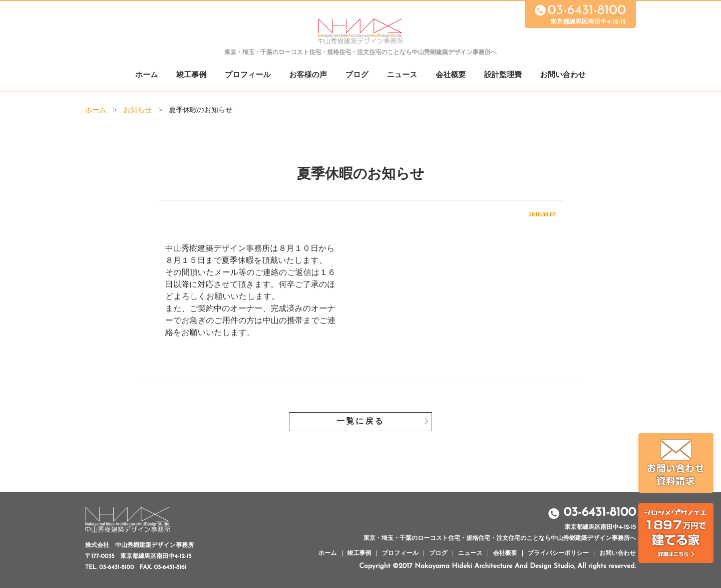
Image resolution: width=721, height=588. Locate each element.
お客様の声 (308, 75)
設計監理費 (503, 75)
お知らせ (138, 110)
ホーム (147, 75)
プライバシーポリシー (558, 553)
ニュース (402, 75)
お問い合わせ (563, 75)
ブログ (357, 75)
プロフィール (248, 75)
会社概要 (451, 75)
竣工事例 (191, 75)
